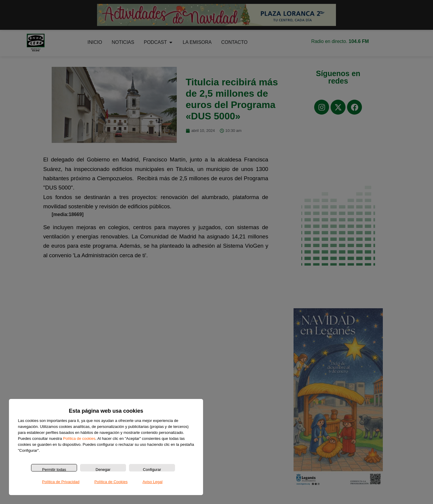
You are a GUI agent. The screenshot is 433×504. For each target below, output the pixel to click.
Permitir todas (54, 469)
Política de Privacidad (61, 482)
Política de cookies (79, 439)
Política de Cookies (111, 482)
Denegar (103, 469)
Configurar (152, 469)
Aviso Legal (152, 482)
